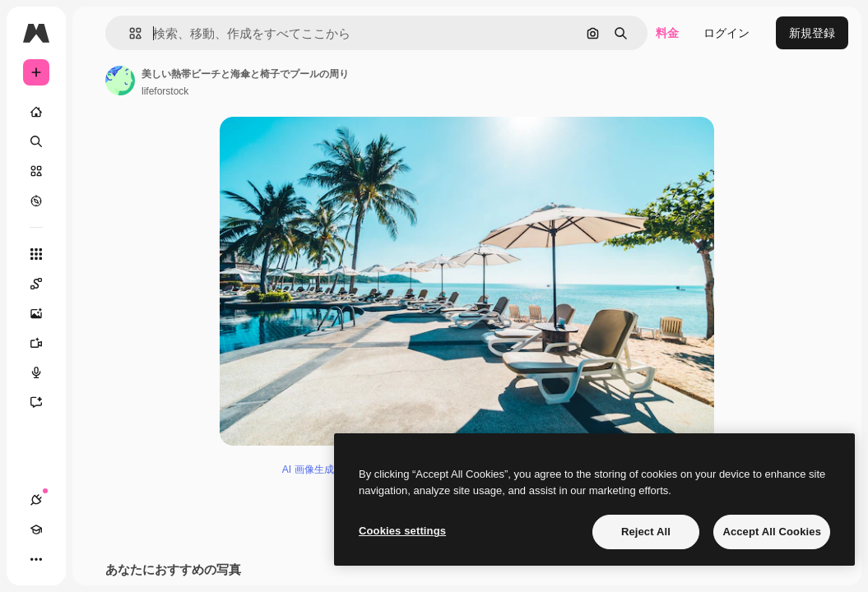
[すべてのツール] (36, 254)
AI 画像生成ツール (323, 469)
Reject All (646, 532)
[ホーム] (36, 112)
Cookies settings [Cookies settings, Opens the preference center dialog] (402, 531)
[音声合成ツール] (44, 372)
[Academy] (36, 530)
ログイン (726, 33)
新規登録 (812, 33)
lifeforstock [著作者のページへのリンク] (165, 91)
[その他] (36, 559)
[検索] (36, 141)
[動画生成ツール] (44, 343)
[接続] (36, 500)
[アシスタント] (44, 402)
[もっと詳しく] (36, 201)
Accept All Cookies (772, 532)
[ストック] (36, 171)
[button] (129, 33)
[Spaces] (44, 284)
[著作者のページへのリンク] (120, 81)
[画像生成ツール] (44, 313)
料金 (667, 33)
